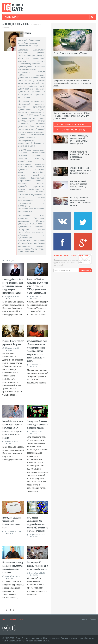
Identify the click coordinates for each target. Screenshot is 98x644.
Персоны (37, 24)
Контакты (84, 619)
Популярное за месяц (73, 130)
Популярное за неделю (73, 124)
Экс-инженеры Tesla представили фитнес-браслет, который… (80, 170)
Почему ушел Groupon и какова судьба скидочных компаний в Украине (37, 424)
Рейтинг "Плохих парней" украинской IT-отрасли (13, 343)
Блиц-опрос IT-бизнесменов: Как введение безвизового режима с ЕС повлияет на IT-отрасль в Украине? (37, 524)
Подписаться (85, 270)
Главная (6, 28)
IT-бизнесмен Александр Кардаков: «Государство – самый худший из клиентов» (13, 567)
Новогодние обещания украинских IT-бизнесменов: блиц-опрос (12, 522)
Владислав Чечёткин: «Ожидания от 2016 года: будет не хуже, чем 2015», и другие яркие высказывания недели (37, 286)
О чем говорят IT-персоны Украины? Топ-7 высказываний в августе (37, 566)
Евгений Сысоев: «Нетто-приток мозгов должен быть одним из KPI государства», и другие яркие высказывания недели (13, 429)
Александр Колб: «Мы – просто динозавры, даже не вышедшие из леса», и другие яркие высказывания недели (13, 286)
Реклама (93, 619)
